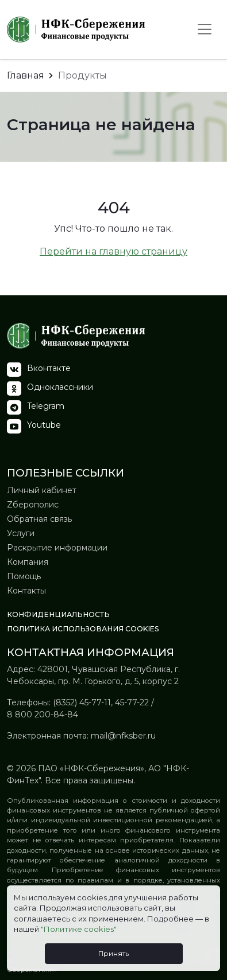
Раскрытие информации (57, 548)
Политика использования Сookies (83, 629)
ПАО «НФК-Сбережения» (90, 768)
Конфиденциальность (58, 614)
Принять (113, 953)
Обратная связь (39, 519)
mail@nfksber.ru (123, 736)
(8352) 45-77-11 (82, 702)
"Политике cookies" (79, 929)
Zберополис (33, 505)
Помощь (24, 576)
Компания (28, 562)
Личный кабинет (42, 490)
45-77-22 (132, 702)
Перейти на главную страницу (113, 251)
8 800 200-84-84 (43, 714)
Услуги (21, 533)
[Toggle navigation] (205, 29)
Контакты (26, 591)
